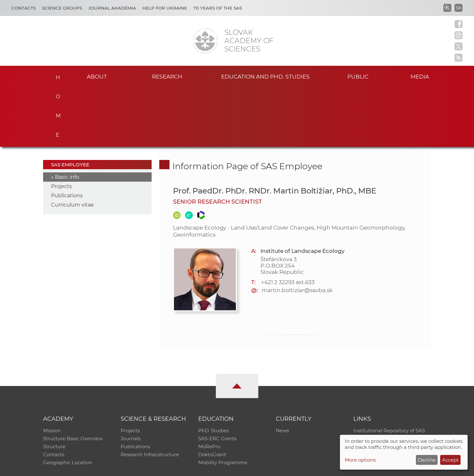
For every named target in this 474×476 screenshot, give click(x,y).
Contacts (24, 8)
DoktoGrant (212, 396)
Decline (427, 460)
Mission (52, 371)
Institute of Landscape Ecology (302, 191)
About (97, 76)
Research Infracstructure (150, 396)
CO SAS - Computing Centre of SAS (129, 468)
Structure (54, 387)
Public (358, 76)
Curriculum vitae (72, 145)
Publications (67, 136)
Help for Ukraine (165, 8)
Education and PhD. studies (265, 76)
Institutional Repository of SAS (389, 371)
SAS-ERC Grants (217, 379)
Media (421, 76)
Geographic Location (68, 404)
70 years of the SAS (218, 8)
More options (360, 460)
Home (56, 75)
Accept (450, 460)
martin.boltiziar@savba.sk (297, 230)
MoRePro (209, 387)
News (282, 371)
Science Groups (62, 8)
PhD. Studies (213, 371)
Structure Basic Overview (73, 379)
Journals (131, 379)
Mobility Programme (223, 404)
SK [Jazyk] (459, 8)
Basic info (67, 117)
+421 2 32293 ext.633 (288, 222)
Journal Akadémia (112, 8)
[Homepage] (205, 41)
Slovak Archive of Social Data (387, 379)
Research (167, 76)
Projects (61, 126)
